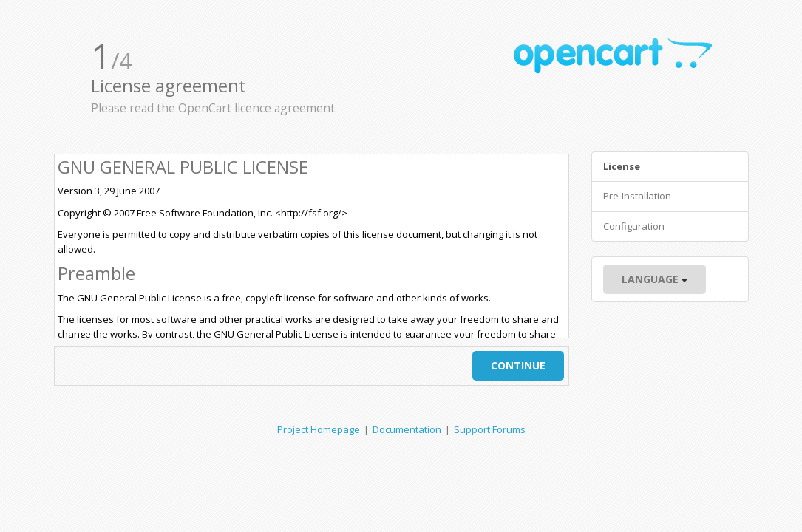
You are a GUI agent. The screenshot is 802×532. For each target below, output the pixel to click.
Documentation (407, 429)
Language (655, 279)
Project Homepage (319, 429)
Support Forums (490, 429)
